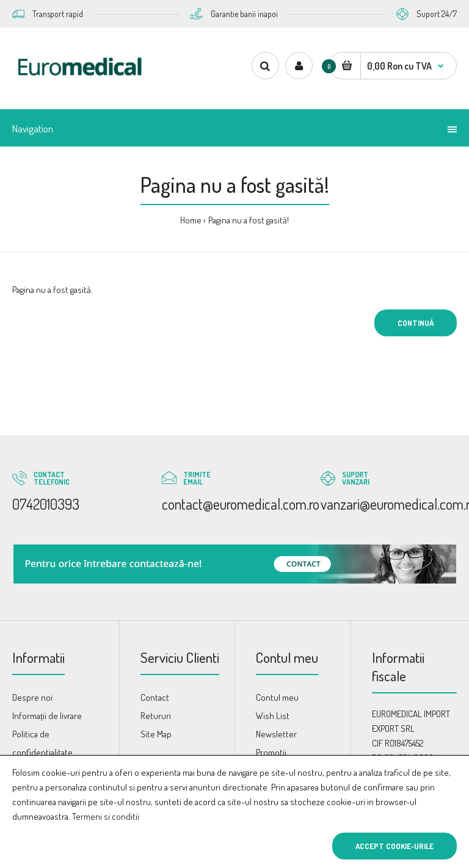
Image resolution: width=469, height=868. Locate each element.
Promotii (271, 752)
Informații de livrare (47, 716)
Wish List (273, 716)
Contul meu (277, 697)
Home (191, 220)
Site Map (156, 734)
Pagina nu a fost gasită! (249, 220)
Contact (155, 697)
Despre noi (32, 697)
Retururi (156, 716)
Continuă (416, 323)
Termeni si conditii (106, 816)
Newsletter (276, 734)
